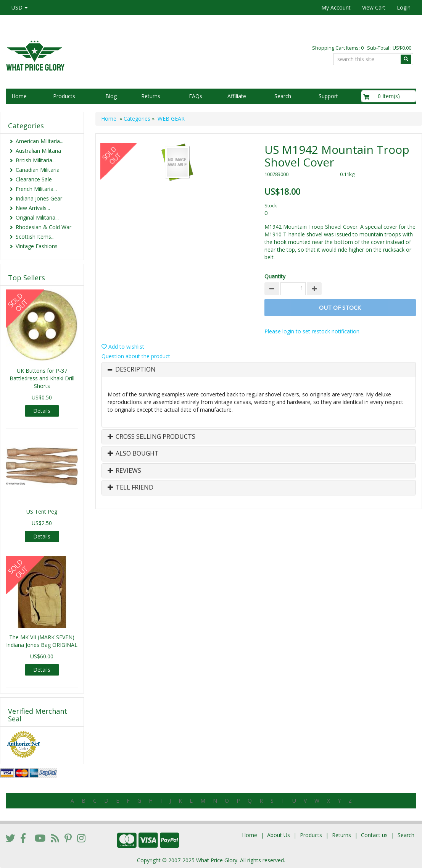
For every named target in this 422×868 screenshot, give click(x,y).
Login (404, 7)
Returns (151, 96)
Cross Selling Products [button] (151, 437)
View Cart (374, 7)
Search (283, 96)
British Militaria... (36, 160)
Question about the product (136, 356)
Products (64, 96)
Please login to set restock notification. (312, 331)
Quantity (275, 276)
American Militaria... (39, 141)
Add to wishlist (123, 347)
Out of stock (340, 307)
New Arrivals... (33, 208)
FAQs (196, 96)
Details (42, 411)
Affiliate (237, 96)
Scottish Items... (35, 237)
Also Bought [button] (133, 454)
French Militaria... (36, 189)
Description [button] (135, 370)
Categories (137, 119)
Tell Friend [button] (130, 488)
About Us (279, 835)
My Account (336, 7)
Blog (111, 96)
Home (19, 96)
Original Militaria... (37, 217)
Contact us (374, 835)
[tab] (259, 370)
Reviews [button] (124, 471)
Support (328, 96)
